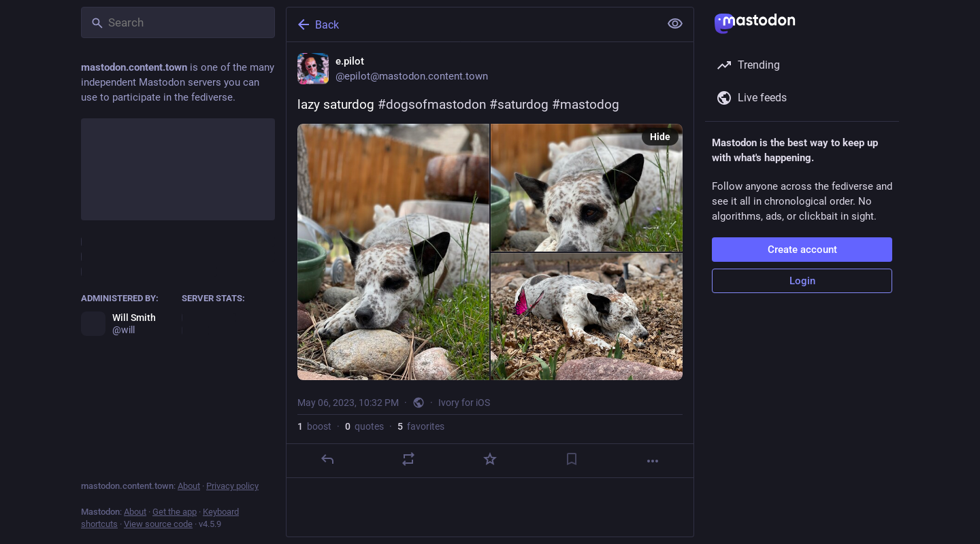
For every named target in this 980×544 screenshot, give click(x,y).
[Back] (472, 24)
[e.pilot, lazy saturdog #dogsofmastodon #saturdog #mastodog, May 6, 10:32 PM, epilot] (490, 260)
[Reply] (327, 459)
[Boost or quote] (408, 459)
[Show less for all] (675, 24)
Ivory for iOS (464, 403)
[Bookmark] (572, 459)
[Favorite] (490, 459)
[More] (653, 461)
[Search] (178, 22)
